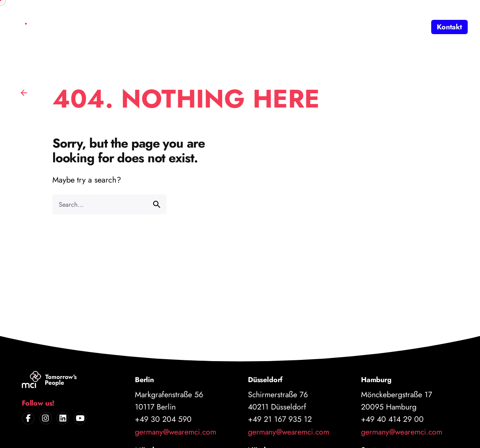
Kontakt (449, 27)
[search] (157, 204)
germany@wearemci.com (176, 432)
